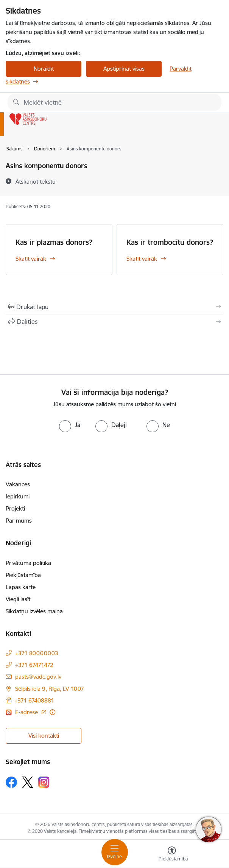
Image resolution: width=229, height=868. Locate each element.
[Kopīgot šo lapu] (114, 322)
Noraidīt (44, 69)
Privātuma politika (28, 563)
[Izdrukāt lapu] (114, 307)
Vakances (18, 484)
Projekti (15, 508)
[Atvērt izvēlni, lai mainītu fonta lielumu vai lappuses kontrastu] (172, 855)
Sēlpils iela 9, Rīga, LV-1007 (50, 689)
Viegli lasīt (18, 599)
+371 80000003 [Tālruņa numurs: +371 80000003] (37, 653)
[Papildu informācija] (52, 712)
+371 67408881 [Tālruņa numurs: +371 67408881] (34, 700)
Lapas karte (21, 587)
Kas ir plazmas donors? (54, 242)
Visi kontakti (44, 736)
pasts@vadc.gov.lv (38, 677)
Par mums (19, 521)
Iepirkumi (18, 496)
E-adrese (27, 712)
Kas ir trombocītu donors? (170, 242)
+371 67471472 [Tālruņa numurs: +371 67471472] (34, 665)
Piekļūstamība (23, 575)
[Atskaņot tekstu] (36, 181)
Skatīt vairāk (31, 259)
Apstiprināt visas (124, 69)
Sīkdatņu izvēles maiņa (34, 611)
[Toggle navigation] (115, 852)
